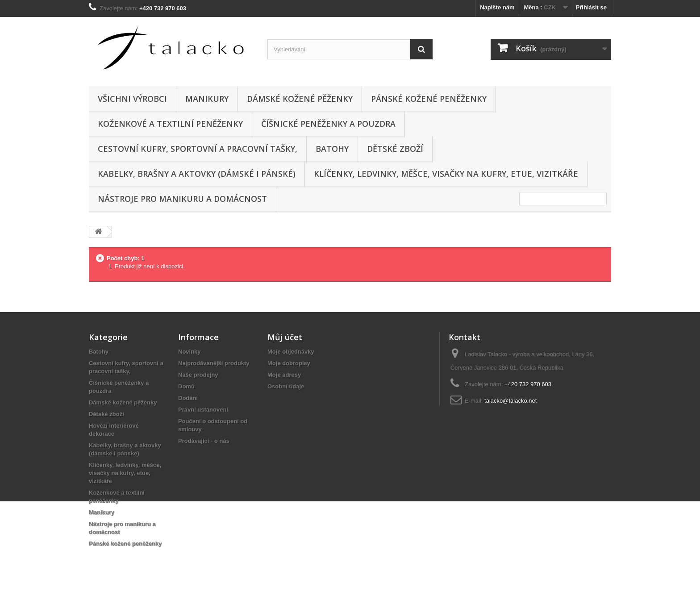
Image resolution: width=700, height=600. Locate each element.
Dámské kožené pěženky (300, 99)
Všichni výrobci (132, 99)
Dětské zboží (395, 149)
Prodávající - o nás (204, 441)
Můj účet (285, 337)
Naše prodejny (198, 375)
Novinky (190, 352)
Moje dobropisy (289, 363)
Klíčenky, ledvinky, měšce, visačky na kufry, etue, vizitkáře (446, 174)
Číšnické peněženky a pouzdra (328, 124)
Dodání (188, 398)
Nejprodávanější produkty (214, 363)
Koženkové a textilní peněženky (170, 124)
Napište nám (497, 7)
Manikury (207, 99)
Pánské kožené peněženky (429, 99)
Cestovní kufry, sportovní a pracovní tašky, (198, 149)
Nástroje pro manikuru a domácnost (182, 199)
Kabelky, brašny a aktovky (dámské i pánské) (197, 174)
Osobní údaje (286, 386)
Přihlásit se (591, 7)
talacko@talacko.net (510, 401)
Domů (186, 386)
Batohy (332, 149)
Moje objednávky (291, 352)
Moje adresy (284, 375)
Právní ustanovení (203, 410)
